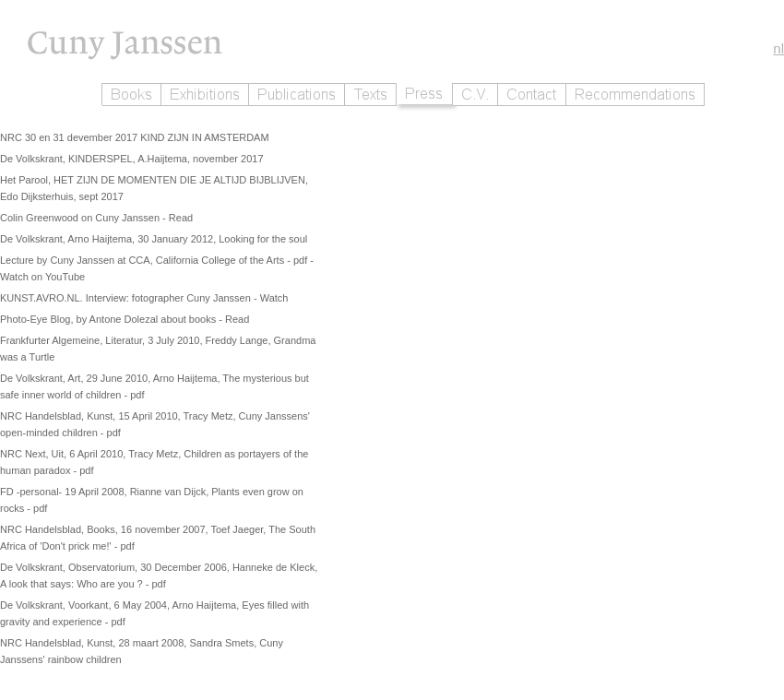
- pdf (298, 260)
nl (778, 48)
